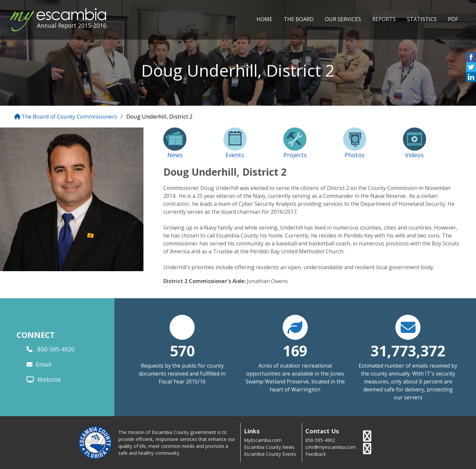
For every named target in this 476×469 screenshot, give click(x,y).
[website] (31, 380)
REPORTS (384, 19)
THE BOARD (299, 19)
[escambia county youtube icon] (367, 449)
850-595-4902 (320, 440)
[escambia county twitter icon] (367, 436)
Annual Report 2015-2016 (72, 25)
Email (43, 364)
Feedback (316, 454)
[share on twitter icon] (471, 70)
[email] (30, 365)
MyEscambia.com (263, 440)
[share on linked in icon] (471, 80)
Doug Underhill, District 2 (159, 116)
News (175, 155)
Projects (295, 155)
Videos (414, 155)
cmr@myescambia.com (331, 447)
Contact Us (322, 431)
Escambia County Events (270, 454)
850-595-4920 (56, 349)
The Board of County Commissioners (69, 116)
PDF (453, 19)
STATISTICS (422, 19)
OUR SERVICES (343, 19)
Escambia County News (269, 447)
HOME (264, 19)
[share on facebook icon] (471, 60)
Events (235, 155)
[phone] (30, 349)
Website (49, 379)
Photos (355, 155)
